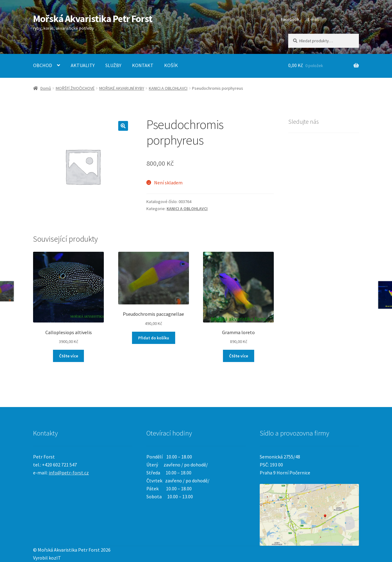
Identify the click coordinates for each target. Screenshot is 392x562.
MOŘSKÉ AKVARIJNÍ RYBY (122, 88)
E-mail (313, 19)
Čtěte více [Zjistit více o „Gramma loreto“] (239, 356)
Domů (46, 88)
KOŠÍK (171, 65)
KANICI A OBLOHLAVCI (168, 88)
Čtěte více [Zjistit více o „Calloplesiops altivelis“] (69, 356)
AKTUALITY (83, 65)
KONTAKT (143, 65)
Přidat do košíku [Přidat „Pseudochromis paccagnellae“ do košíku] (154, 338)
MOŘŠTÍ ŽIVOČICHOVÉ (75, 88)
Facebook (290, 19)
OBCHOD (43, 65)
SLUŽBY (113, 65)
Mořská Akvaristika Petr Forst (93, 19)
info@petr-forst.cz (69, 473)
